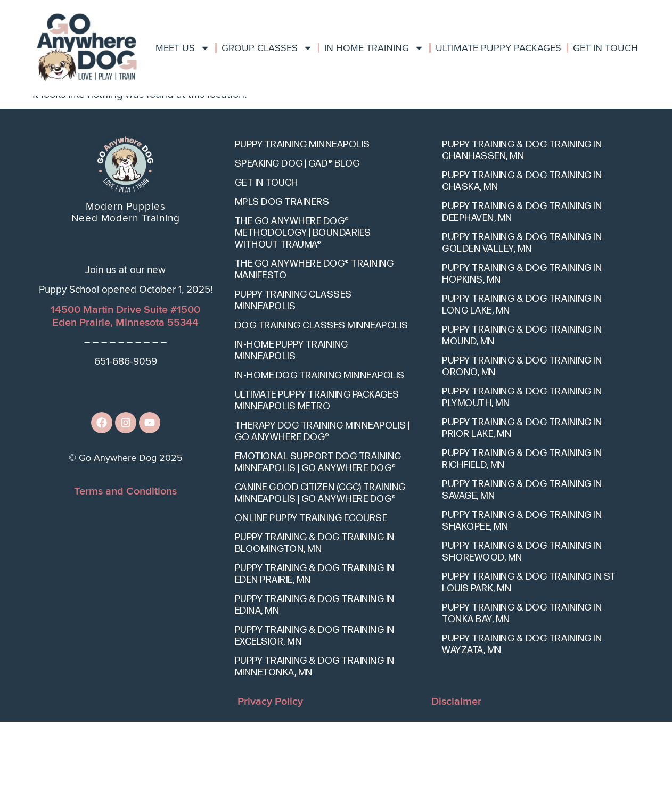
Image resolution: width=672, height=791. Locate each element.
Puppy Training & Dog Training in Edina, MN (315, 674)
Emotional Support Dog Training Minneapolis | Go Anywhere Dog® (318, 532)
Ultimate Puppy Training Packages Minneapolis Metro (317, 470)
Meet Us (183, 48)
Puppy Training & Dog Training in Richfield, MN (522, 528)
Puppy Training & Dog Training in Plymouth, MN (522, 467)
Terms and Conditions (125, 560)
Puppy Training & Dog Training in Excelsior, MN (315, 705)
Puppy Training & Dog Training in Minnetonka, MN (315, 736)
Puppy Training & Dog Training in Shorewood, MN (522, 621)
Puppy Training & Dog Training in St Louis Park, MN (529, 652)
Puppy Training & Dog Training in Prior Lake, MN (522, 497)
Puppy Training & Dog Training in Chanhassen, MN (522, 220)
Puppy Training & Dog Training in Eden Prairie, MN (315, 643)
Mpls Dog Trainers (282, 271)
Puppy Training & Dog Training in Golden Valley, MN (522, 312)
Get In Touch (605, 48)
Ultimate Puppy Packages (498, 48)
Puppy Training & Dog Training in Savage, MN (522, 559)
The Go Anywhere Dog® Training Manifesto (314, 339)
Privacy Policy (270, 771)
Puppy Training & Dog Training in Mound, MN (522, 405)
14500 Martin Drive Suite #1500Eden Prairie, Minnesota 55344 (125, 385)
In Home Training (374, 48)
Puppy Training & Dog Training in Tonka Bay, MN (522, 683)
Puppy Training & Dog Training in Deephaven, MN (522, 281)
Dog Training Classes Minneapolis (322, 395)
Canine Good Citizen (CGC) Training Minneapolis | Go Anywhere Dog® (320, 562)
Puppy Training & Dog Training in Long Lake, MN (522, 374)
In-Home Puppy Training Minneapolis (292, 420)
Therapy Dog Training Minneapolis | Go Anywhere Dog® (322, 501)
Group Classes (267, 48)
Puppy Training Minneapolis (302, 214)
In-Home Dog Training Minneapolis (320, 445)
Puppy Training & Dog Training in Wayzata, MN (522, 714)
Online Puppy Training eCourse (311, 587)
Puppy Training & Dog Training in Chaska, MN (522, 250)
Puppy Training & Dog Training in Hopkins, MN (522, 343)
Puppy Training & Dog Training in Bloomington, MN (315, 612)
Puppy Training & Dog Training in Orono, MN (522, 436)
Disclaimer (456, 771)
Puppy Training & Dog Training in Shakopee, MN (522, 590)
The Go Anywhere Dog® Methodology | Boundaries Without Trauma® (303, 302)
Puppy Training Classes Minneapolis (293, 370)
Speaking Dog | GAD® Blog (297, 233)
